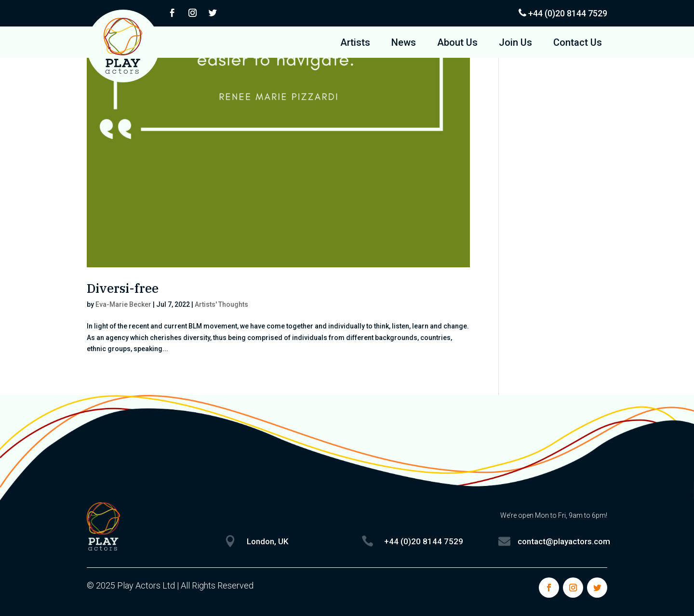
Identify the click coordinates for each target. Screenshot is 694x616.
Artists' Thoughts (221, 304)
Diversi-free (123, 288)
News (404, 44)
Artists (355, 44)
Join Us (515, 44)
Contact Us (578, 44)
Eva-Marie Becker (123, 304)
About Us (457, 44)
